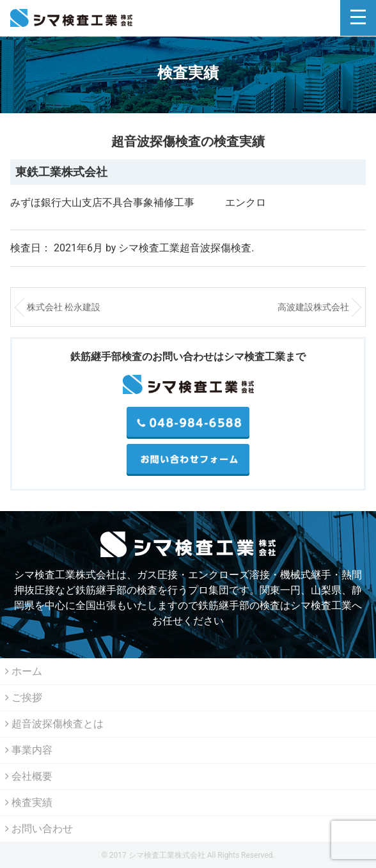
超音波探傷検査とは (54, 724)
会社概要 (29, 776)
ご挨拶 (24, 698)
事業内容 (29, 750)
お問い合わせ (39, 829)
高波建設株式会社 (313, 307)
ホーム (24, 671)
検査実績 (29, 802)
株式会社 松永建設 (64, 307)
